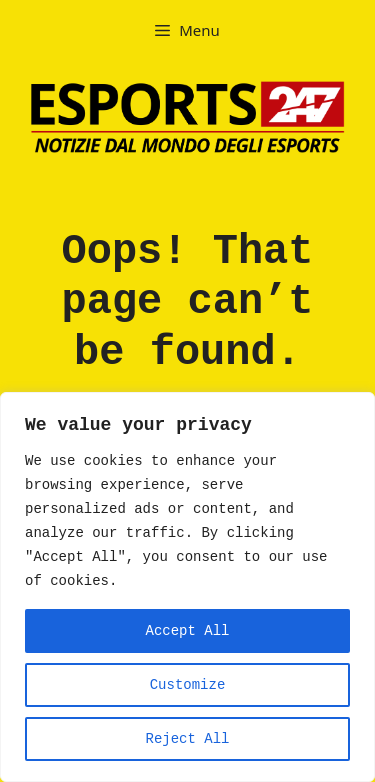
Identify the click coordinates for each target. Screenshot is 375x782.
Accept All (187, 631)
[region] (187, 587)
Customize (188, 685)
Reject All (187, 739)
